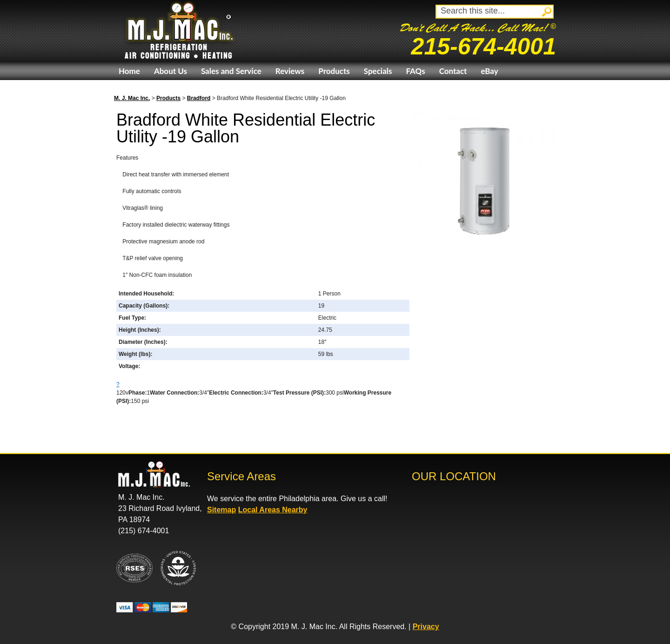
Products (334, 71)
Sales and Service (231, 71)
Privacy (426, 627)
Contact (453, 71)
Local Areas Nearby (273, 510)
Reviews (290, 71)
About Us (171, 71)
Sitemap (221, 510)
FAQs (415, 71)
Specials (378, 71)
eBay (489, 71)
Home (129, 71)
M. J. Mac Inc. (132, 98)
